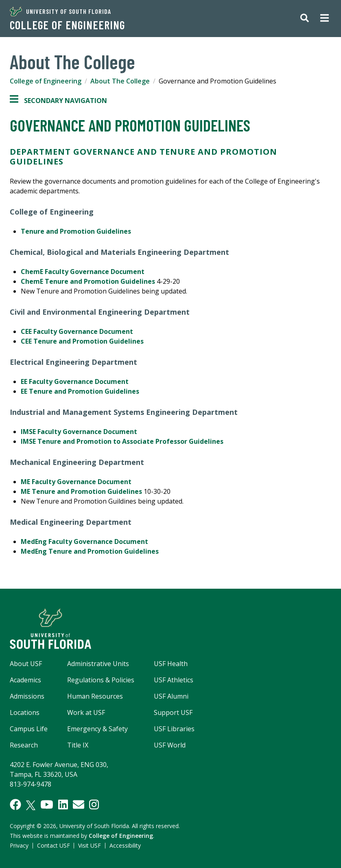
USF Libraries (174, 729)
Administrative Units (98, 664)
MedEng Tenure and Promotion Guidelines (90, 551)
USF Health (171, 664)
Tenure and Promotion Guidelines (76, 231)
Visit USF (90, 845)
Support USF (173, 712)
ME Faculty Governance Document (78, 482)
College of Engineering (67, 25)
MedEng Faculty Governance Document (85, 541)
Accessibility (125, 845)
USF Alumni (171, 696)
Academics (25, 680)
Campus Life (29, 729)
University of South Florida (60, 11)
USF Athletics (174, 680)
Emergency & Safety (97, 729)
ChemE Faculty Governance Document (83, 272)
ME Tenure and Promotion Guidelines (82, 491)
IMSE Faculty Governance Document (79, 432)
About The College (120, 81)
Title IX (78, 745)
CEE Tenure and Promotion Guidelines (82, 341)
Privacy (19, 845)
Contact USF (54, 845)
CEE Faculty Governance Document (78, 331)
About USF (26, 664)
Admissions (27, 696)
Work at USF (86, 712)
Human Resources (95, 696)
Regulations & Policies (101, 680)
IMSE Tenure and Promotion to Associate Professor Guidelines (122, 441)
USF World (170, 745)
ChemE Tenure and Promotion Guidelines (88, 281)
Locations (25, 712)
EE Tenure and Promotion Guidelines (80, 391)
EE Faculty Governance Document (75, 381)
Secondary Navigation (58, 101)
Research (24, 745)
